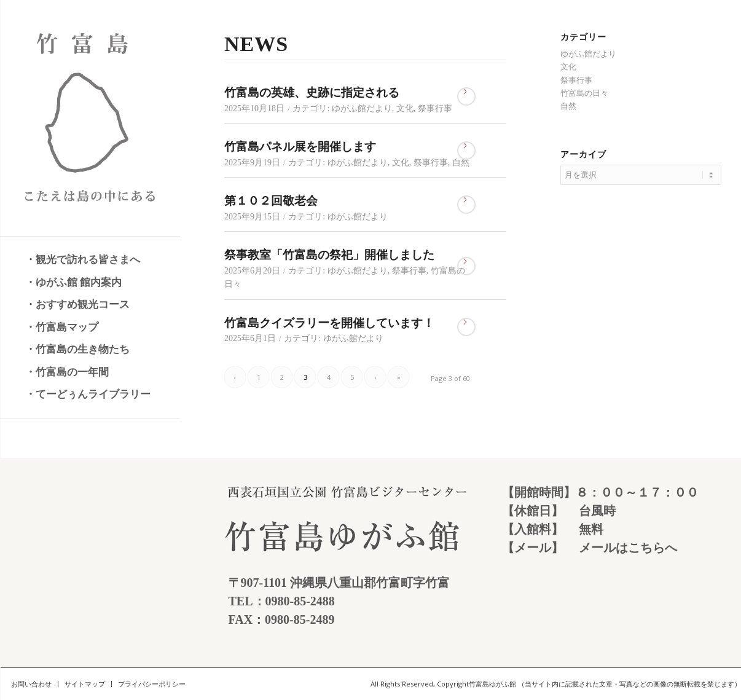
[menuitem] (89, 260)
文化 (405, 108)
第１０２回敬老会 (271, 201)
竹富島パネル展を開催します (300, 147)
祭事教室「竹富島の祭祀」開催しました (329, 255)
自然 (461, 162)
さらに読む (466, 96)
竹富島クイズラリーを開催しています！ (329, 323)
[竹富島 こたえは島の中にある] (90, 118)
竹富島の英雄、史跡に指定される (312, 92)
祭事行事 (435, 108)
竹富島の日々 (584, 93)
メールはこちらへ (628, 548)
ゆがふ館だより (362, 108)
